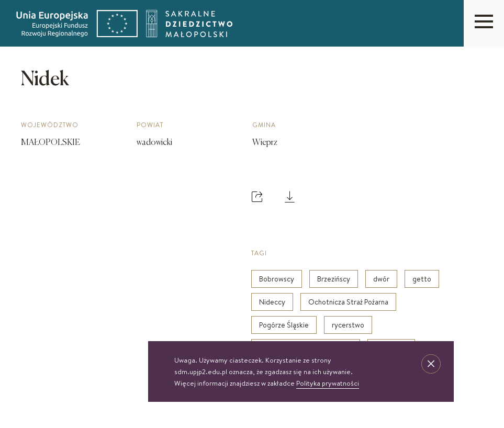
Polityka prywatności (328, 383)
